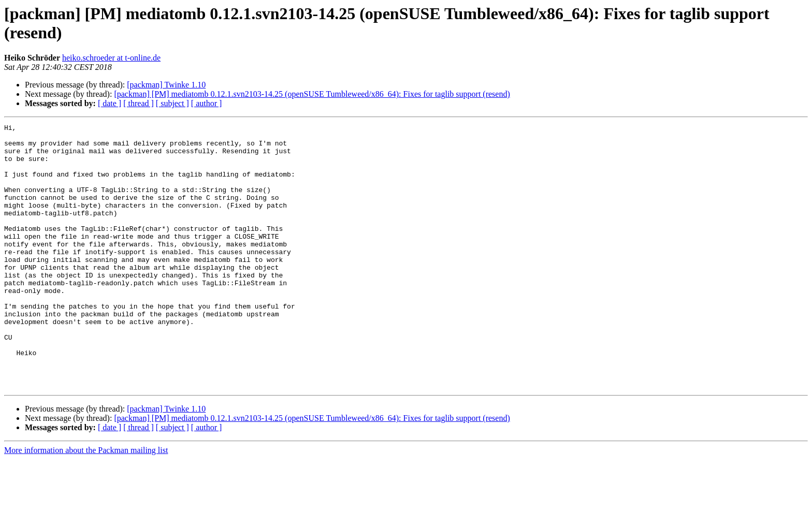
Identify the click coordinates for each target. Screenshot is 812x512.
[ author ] (207, 103)
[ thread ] (139, 103)
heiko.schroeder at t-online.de (111, 58)
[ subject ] (172, 103)
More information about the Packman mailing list (86, 503)
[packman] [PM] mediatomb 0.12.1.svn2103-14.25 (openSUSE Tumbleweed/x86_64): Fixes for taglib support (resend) (312, 94)
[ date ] (110, 103)
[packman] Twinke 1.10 (166, 85)
